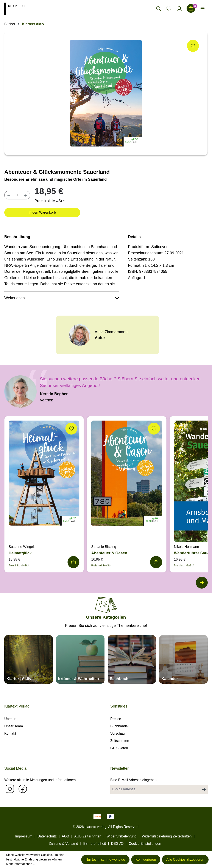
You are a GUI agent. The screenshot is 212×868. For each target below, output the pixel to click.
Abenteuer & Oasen (109, 553)
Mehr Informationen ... (21, 864)
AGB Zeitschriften (88, 836)
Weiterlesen (62, 298)
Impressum (24, 836)
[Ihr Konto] (179, 8)
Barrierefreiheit (94, 844)
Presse (116, 719)
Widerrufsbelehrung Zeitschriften (167, 836)
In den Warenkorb (42, 212)
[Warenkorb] (191, 8)
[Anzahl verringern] (9, 195)
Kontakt (10, 733)
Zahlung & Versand (63, 844)
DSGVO (117, 844)
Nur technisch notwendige (105, 860)
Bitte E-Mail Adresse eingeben (133, 780)
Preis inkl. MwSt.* (50, 201)
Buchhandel (119, 726)
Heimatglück (20, 553)
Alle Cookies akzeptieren (185, 860)
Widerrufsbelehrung (122, 836)
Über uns (11, 719)
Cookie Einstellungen (145, 844)
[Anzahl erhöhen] (26, 195)
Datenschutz (47, 836)
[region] (106, 93)
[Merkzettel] (169, 8)
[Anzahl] (17, 195)
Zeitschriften (120, 741)
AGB (65, 836)
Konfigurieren (146, 860)
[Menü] (203, 8)
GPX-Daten (119, 748)
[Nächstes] (201, 583)
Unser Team (14, 726)
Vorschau (118, 733)
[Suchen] (159, 8)
